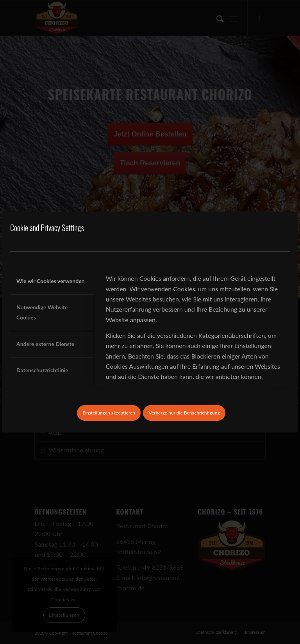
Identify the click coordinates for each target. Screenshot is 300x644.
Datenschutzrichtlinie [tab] (42, 370)
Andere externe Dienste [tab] (45, 344)
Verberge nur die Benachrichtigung (184, 413)
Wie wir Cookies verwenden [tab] (51, 281)
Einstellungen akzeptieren (109, 413)
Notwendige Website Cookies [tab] (42, 312)
